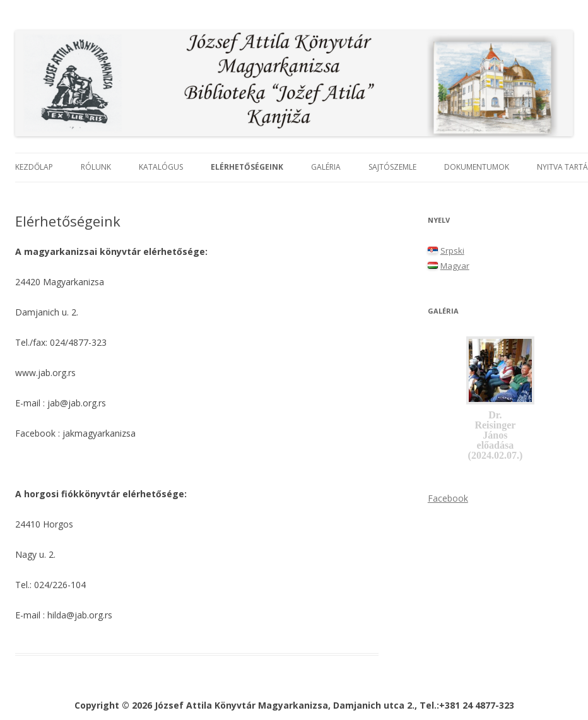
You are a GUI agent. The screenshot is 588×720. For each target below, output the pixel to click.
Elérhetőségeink (247, 167)
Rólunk (96, 167)
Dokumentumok (477, 167)
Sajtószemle (392, 167)
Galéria (326, 167)
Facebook (448, 498)
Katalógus (161, 167)
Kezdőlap (34, 167)
